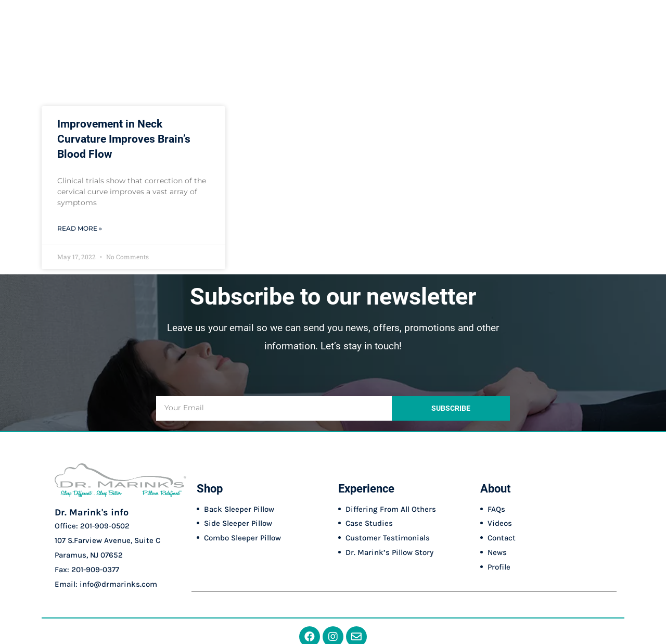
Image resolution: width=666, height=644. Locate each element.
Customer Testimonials (388, 538)
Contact (502, 538)
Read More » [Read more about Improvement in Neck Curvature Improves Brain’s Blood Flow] (80, 228)
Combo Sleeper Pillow (242, 538)
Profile (499, 567)
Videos (500, 523)
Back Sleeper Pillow (239, 509)
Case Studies (369, 523)
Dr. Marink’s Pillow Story (389, 552)
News (497, 552)
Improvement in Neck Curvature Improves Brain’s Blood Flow (124, 139)
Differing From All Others (391, 509)
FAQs (496, 509)
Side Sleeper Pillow (238, 523)
